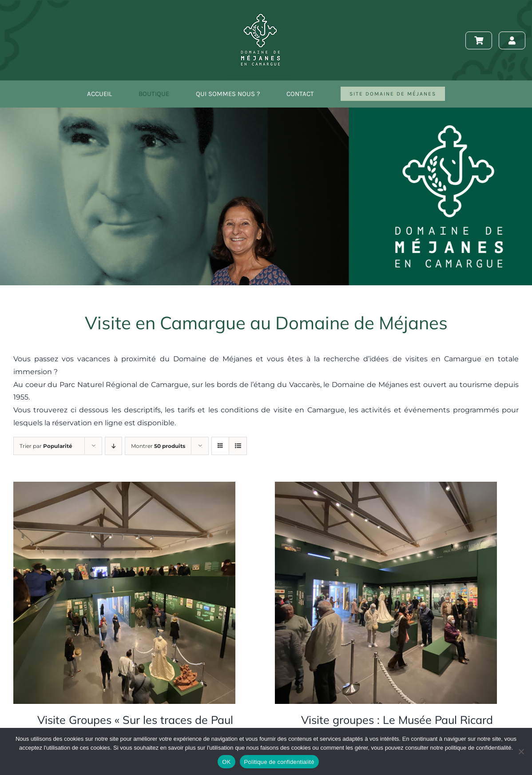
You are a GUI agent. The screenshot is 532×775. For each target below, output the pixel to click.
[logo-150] (261, 8)
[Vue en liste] (238, 446)
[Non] (521, 751)
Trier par (46, 446)
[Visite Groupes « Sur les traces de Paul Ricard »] (124, 488)
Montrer (158, 446)
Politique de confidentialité (279, 762)
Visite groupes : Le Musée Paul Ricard (397, 720)
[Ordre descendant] (113, 446)
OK (226, 762)
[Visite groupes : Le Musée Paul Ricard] (386, 488)
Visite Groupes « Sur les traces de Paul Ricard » (135, 727)
